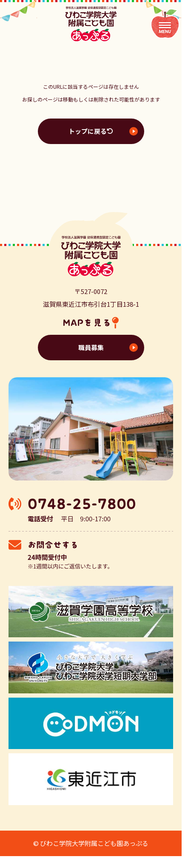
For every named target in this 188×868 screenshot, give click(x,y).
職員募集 (91, 347)
